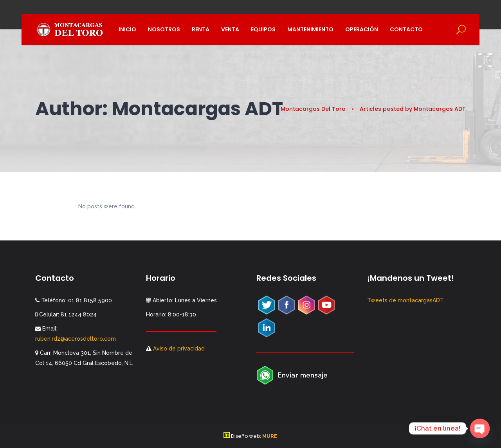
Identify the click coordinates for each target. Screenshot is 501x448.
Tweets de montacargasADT (405, 300)
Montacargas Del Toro (313, 109)
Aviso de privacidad (178, 349)
